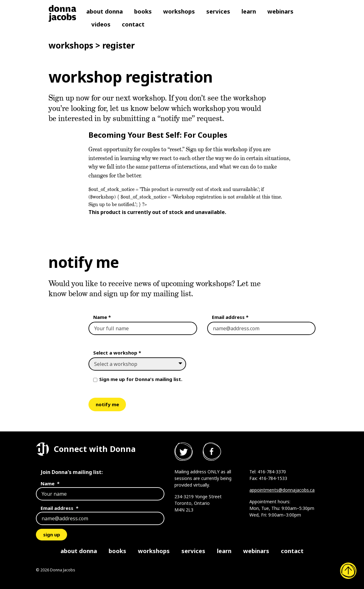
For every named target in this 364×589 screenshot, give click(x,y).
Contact (133, 24)
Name (102, 317)
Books (143, 11)
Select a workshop (117, 353)
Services (218, 11)
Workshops (179, 11)
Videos (101, 24)
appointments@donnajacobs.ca (282, 490)
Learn (249, 11)
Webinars (280, 11)
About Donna (105, 11)
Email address (230, 317)
